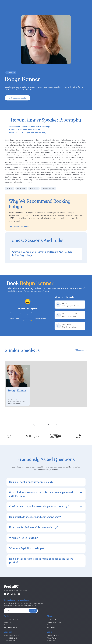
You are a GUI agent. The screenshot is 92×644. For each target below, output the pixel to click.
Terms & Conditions (53, 635)
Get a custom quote (17, 98)
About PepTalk (52, 620)
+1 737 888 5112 (69, 316)
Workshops (7, 622)
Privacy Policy (51, 638)
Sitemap (50, 625)
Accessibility (51, 641)
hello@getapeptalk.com (27, 319)
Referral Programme (54, 622)
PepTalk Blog (51, 627)
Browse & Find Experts (11, 620)
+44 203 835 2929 (70, 314)
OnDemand (8, 625)
